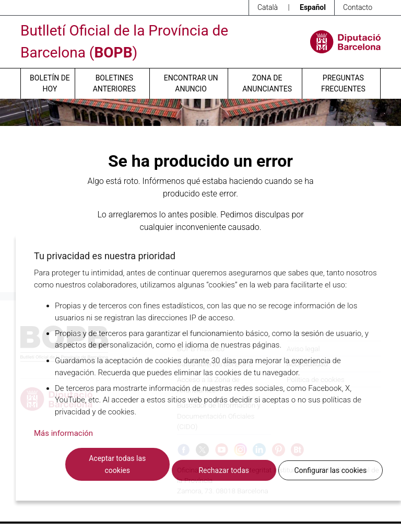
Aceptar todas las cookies (117, 464)
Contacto (358, 7)
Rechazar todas (224, 470)
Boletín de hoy (50, 83)
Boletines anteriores (114, 83)
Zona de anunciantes (267, 83)
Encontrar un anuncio (191, 83)
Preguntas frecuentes (343, 83)
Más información (63, 433)
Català (268, 7)
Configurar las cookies (330, 470)
